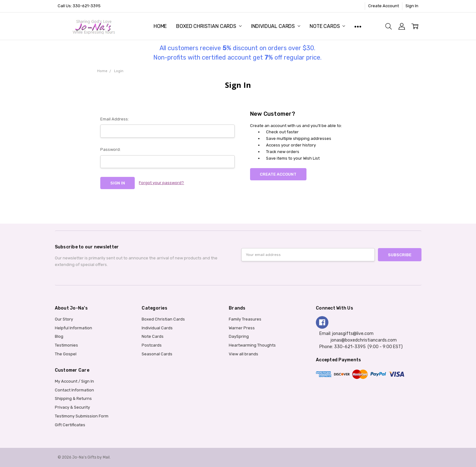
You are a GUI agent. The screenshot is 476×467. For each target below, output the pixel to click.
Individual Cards (276, 26)
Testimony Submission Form (82, 416)
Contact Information (74, 390)
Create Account (384, 6)
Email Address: (115, 119)
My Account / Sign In (74, 381)
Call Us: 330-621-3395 (79, 6)
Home (160, 26)
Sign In (412, 6)
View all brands (243, 354)
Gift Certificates (70, 425)
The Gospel (66, 354)
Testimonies (66, 345)
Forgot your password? (161, 183)
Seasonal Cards (157, 354)
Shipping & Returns (73, 398)
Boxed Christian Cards (209, 26)
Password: (110, 149)
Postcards (152, 345)
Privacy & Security (72, 407)
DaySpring (239, 336)
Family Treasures (245, 319)
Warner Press (242, 328)
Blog (59, 336)
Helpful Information (73, 328)
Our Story (64, 319)
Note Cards (327, 26)
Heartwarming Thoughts (252, 345)
